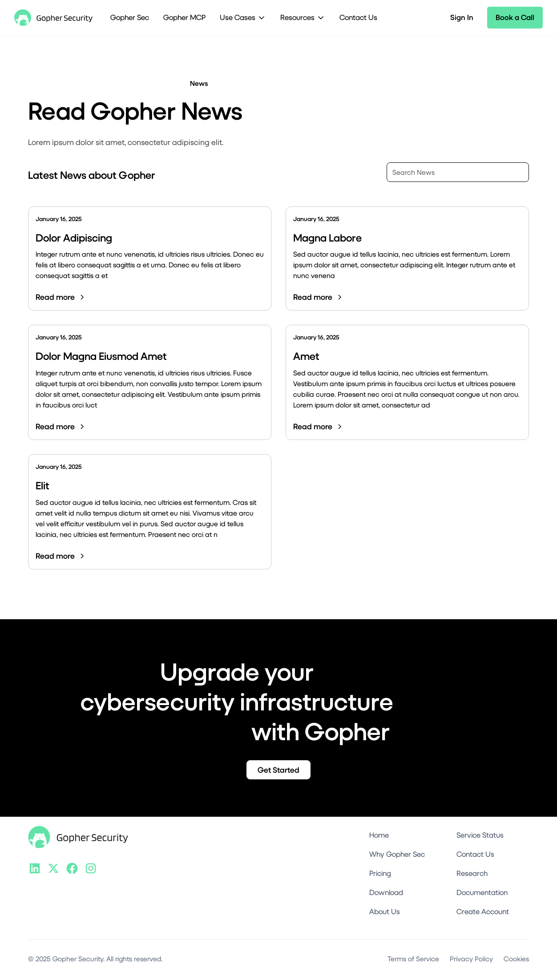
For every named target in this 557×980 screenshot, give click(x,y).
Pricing (380, 873)
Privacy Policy (471, 958)
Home (379, 835)
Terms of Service (413, 958)
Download (386, 892)
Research (472, 873)
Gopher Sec (130, 17)
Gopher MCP (184, 17)
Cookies (516, 958)
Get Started (278, 770)
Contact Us (358, 17)
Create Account (483, 911)
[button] (243, 18)
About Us (385, 911)
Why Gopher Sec (397, 854)
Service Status (480, 835)
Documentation (482, 892)
